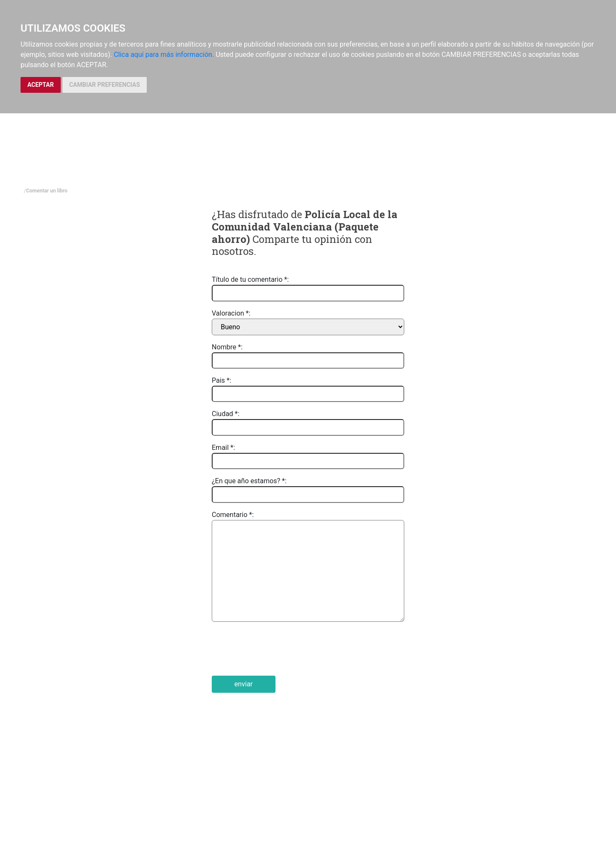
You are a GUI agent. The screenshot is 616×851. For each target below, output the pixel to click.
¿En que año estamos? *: (249, 481)
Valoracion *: (231, 313)
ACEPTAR (41, 85)
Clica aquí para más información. (164, 55)
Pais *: (222, 380)
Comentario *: (233, 515)
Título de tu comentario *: (250, 279)
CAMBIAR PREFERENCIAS (105, 85)
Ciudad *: (226, 414)
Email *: (223, 448)
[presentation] (277, 649)
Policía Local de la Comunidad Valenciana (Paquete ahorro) (305, 227)
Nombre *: (227, 347)
